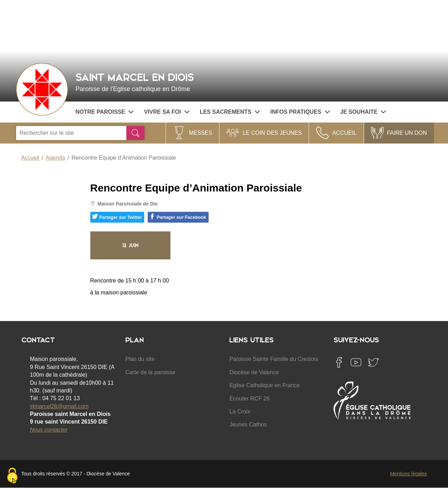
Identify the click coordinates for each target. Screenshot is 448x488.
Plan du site (140, 359)
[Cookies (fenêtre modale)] (12, 476)
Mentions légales (408, 474)
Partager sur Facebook (178, 217)
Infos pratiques (300, 112)
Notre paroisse (105, 112)
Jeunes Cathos (248, 424)
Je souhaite (363, 112)
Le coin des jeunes (272, 133)
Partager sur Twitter (117, 217)
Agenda (55, 158)
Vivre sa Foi (166, 112)
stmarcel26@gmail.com (59, 406)
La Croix (240, 412)
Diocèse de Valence (254, 372)
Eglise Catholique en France (264, 385)
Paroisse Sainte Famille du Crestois (274, 359)
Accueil (344, 133)
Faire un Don (407, 133)
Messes (201, 133)
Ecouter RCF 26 (249, 399)
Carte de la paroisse (150, 372)
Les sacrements (230, 112)
